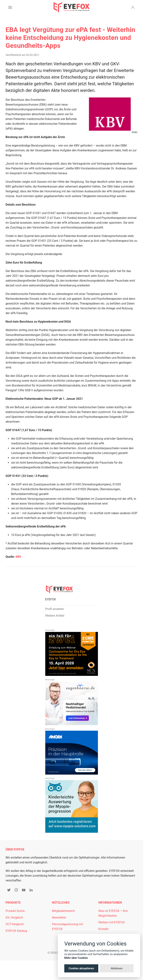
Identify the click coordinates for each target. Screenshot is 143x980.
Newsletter (59, 918)
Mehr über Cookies (76, 958)
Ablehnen (117, 968)
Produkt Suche (15, 911)
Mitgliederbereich (63, 911)
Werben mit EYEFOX (111, 922)
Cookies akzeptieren (81, 968)
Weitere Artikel (55, 616)
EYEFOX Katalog (16, 931)
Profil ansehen (55, 609)
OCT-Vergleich (15, 924)
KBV (18, 557)
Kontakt (103, 929)
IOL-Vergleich (14, 918)
